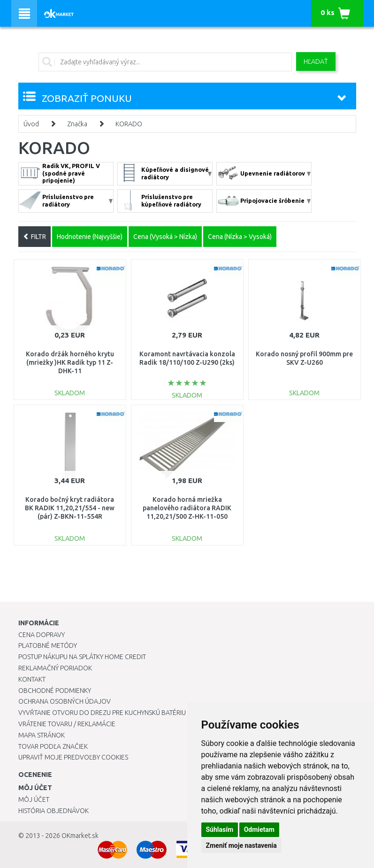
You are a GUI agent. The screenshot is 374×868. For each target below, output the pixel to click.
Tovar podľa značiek (53, 746)
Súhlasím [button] (220, 830)
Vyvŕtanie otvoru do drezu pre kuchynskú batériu (102, 713)
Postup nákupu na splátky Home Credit (82, 657)
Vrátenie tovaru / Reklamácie (67, 724)
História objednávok (53, 811)
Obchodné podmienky (55, 691)
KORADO (129, 124)
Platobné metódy (48, 645)
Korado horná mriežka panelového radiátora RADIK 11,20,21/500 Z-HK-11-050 (187, 508)
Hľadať (316, 61)
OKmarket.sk (80, 836)
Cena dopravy (42, 635)
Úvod (31, 124)
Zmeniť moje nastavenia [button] (241, 845)
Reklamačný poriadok (55, 668)
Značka (77, 124)
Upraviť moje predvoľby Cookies (73, 757)
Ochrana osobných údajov (65, 701)
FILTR (34, 237)
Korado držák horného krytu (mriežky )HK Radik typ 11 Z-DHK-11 (70, 362)
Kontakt (32, 679)
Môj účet (34, 799)
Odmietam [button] (259, 830)
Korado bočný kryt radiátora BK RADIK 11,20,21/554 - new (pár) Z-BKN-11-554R (70, 508)
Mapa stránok (42, 735)
